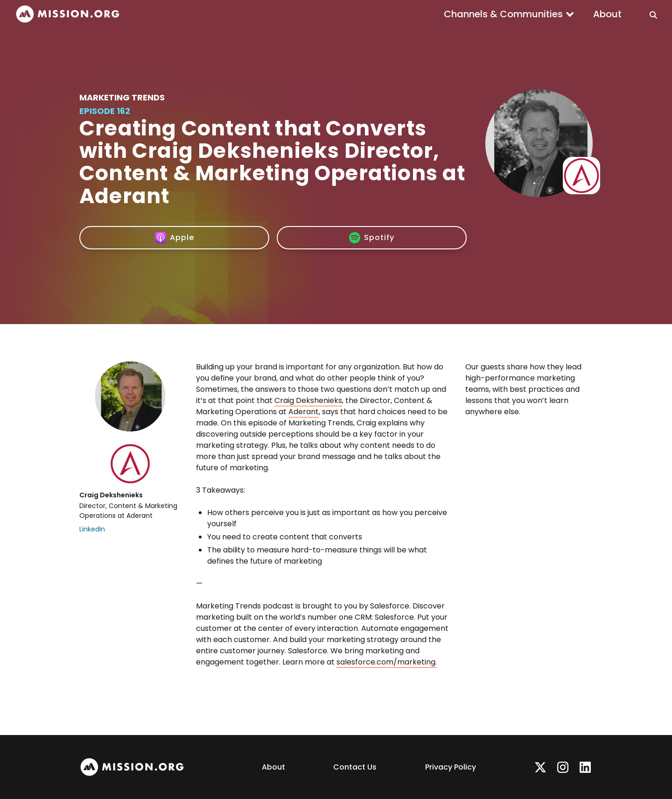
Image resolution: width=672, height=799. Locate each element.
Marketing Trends (122, 97)
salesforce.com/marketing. (387, 662)
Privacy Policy (451, 767)
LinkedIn (92, 529)
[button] (509, 14)
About (607, 14)
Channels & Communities (503, 14)
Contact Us (355, 767)
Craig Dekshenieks (308, 400)
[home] (68, 14)
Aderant (304, 412)
